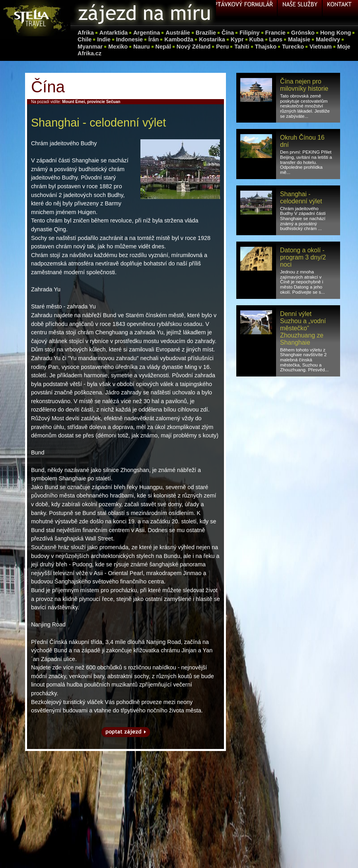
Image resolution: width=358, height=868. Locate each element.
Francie (275, 33)
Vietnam (321, 47)
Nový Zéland (194, 47)
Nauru (142, 47)
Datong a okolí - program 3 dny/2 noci (303, 257)
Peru (222, 47)
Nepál (163, 47)
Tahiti (242, 47)
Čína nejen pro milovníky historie (304, 85)
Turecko (293, 47)
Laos (276, 39)
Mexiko (118, 47)
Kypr (237, 39)
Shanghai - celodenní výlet (301, 198)
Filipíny (249, 33)
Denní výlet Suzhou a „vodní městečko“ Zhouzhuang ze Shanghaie (303, 328)
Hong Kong (336, 33)
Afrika (86, 33)
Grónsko (303, 33)
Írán (154, 39)
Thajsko (266, 47)
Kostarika (212, 39)
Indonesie (129, 39)
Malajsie (299, 39)
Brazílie (206, 33)
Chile (85, 39)
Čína (228, 33)
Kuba (257, 39)
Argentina (147, 33)
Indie (104, 39)
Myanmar (90, 47)
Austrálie (178, 33)
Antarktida (114, 33)
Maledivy (328, 39)
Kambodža (179, 39)
